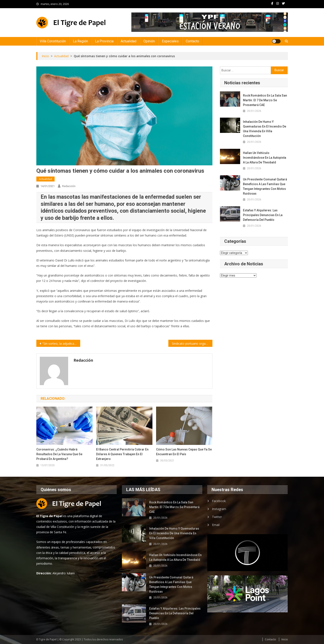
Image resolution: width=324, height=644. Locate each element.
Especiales (170, 41)
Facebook (219, 501)
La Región (80, 41)
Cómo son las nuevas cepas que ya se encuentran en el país (184, 452)
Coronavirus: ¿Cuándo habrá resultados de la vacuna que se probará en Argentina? (59, 454)
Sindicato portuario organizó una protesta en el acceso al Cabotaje (192, 344)
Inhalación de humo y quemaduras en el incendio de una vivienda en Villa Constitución (265, 129)
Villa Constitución (53, 41)
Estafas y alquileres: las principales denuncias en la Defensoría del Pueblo (263, 215)
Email (216, 525)
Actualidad (128, 41)
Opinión (149, 41)
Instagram (219, 509)
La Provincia (104, 41)
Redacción (69, 186)
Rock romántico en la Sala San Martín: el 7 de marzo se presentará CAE (265, 100)
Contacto (192, 41)
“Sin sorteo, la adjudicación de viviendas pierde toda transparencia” (61, 344)
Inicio (285, 639)
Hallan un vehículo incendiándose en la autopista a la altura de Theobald (265, 158)
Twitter (217, 517)
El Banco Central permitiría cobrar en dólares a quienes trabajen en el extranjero (122, 454)
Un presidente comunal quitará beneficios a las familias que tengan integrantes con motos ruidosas (265, 186)
